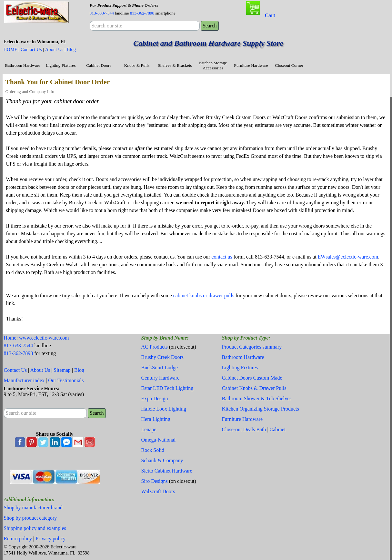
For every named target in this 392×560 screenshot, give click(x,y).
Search (210, 26)
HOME (10, 49)
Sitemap (62, 370)
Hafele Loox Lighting (164, 409)
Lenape (149, 429)
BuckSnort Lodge (160, 367)
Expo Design (155, 398)
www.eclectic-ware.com (44, 338)
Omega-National (159, 440)
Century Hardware (161, 378)
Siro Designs (155, 481)
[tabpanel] (145, 9)
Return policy (18, 539)
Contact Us (31, 49)
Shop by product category (30, 518)
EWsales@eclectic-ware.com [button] (348, 257)
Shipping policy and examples (35, 528)
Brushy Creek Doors (163, 357)
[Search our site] (145, 26)
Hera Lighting (156, 419)
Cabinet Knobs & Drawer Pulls (254, 388)
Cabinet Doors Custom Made (252, 378)
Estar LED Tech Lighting (167, 388)
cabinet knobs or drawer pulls (204, 295)
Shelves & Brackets (175, 65)
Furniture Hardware (251, 65)
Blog (71, 49)
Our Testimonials (66, 380)
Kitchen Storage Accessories (213, 65)
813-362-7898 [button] (142, 13)
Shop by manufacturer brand (33, 508)
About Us (54, 49)
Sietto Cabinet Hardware (167, 471)
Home (10, 338)
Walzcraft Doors (158, 491)
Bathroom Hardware (22, 65)
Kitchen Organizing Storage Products (261, 409)
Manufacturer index (24, 380)
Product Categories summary (252, 347)
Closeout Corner (289, 65)
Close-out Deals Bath (244, 429)
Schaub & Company (162, 460)
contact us (222, 257)
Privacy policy (50, 539)
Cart (270, 15)
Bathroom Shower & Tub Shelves (257, 398)
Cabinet (278, 429)
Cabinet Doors (99, 65)
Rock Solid (153, 450)
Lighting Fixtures (61, 65)
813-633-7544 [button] (102, 13)
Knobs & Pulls (137, 65)
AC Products (155, 347)
